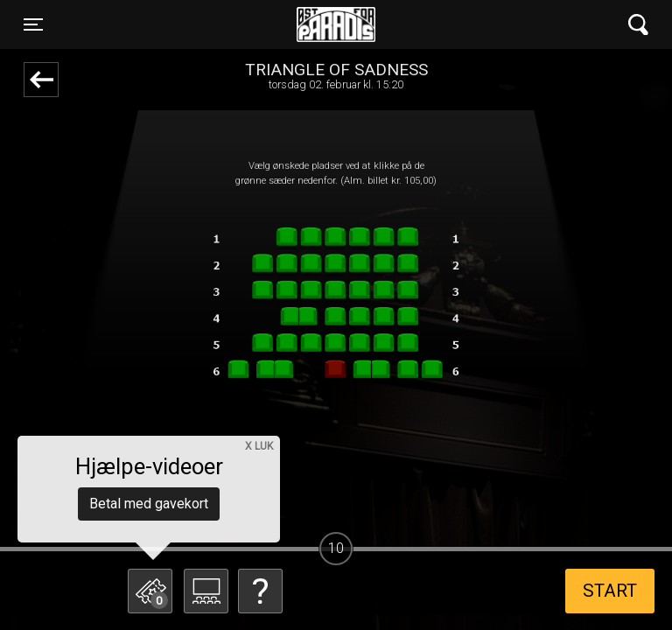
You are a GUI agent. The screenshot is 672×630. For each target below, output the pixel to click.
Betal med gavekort (149, 504)
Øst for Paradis (336, 24)
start (610, 591)
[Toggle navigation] (33, 24)
